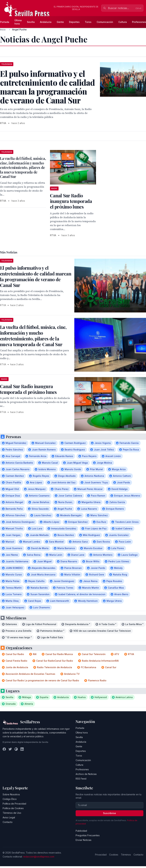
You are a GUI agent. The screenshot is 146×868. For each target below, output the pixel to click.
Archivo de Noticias (86, 774)
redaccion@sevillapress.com (39, 857)
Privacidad (101, 855)
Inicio (3, 30)
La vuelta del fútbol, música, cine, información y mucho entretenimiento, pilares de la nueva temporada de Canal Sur (23, 167)
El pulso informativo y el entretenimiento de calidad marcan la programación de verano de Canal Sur (36, 276)
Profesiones (82, 769)
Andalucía (46, 22)
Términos (126, 855)
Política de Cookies (13, 808)
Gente (60, 22)
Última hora (18, 22)
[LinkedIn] (22, 749)
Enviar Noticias (84, 840)
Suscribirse (110, 813)
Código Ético (10, 799)
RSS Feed (81, 779)
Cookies (114, 855)
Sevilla (31, 22)
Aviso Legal (9, 817)
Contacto (8, 822)
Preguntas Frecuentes (88, 835)
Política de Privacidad (14, 804)
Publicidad (81, 831)
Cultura (123, 22)
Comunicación (105, 22)
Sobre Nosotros (11, 794)
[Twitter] (10, 749)
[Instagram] (16, 749)
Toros (88, 22)
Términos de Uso (12, 813)
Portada (80, 728)
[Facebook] (4, 749)
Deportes (74, 22)
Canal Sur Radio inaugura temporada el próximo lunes (71, 201)
